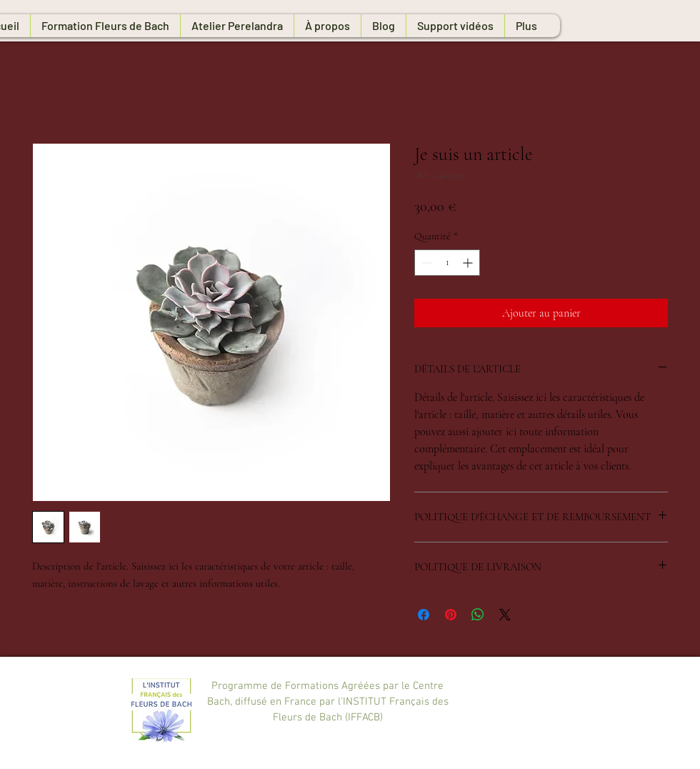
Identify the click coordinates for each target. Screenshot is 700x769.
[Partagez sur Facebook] (424, 615)
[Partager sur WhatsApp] (478, 615)
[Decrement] (425, 263)
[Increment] (469, 263)
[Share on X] (505, 615)
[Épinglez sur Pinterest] (451, 615)
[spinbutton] (447, 263)
